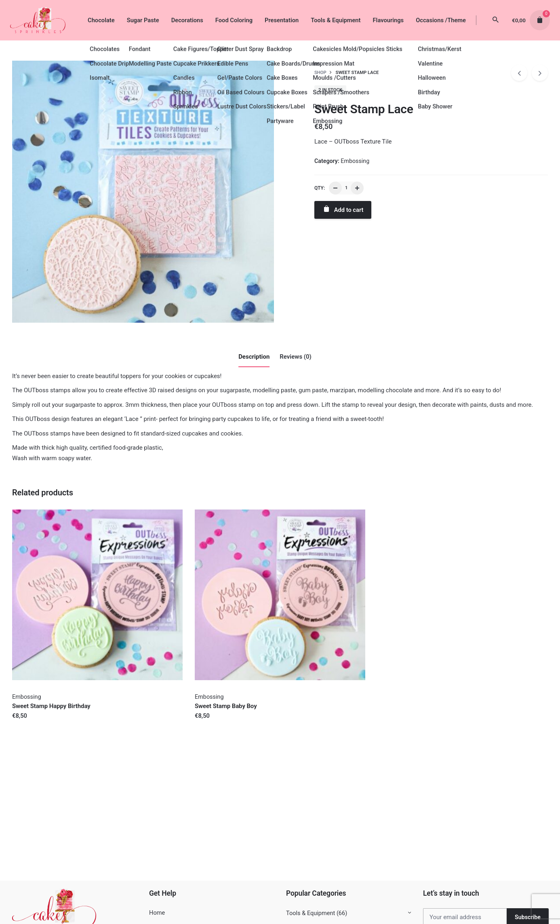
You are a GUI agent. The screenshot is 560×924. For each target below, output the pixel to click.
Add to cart (343, 209)
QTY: (320, 188)
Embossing (355, 161)
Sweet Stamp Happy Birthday (51, 706)
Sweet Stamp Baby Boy (226, 706)
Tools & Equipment (311, 913)
